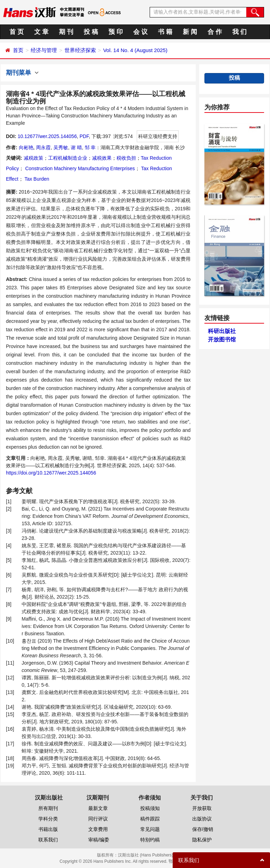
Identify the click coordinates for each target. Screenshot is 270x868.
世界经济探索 (80, 50)
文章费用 (98, 829)
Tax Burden (36, 179)
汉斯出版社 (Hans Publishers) (146, 855)
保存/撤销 (203, 829)
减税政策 (33, 158)
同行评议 (98, 819)
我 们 (239, 32)
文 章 (41, 32)
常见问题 (150, 829)
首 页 (17, 32)
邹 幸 (90, 147)
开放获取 (202, 808)
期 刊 (66, 32)
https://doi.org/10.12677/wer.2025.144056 (51, 473)
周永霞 (43, 147)
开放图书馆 (222, 339)
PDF (84, 136)
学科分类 (48, 819)
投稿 (234, 78)
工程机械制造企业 (68, 158)
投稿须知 (150, 808)
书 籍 (165, 32)
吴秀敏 (61, 147)
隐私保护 (202, 840)
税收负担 (126, 158)
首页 (18, 50)
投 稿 (91, 32)
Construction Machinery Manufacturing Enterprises (79, 168)
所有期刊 (48, 808)
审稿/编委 (99, 840)
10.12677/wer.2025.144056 (47, 136)
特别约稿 (150, 840)
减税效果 (102, 158)
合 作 (215, 32)
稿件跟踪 (150, 819)
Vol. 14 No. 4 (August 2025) (135, 50)
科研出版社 (222, 331)
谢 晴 (76, 147)
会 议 (140, 32)
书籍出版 (48, 829)
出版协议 (202, 819)
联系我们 (48, 840)
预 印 (116, 32)
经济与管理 (44, 50)
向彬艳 (26, 147)
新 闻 (190, 32)
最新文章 (98, 808)
